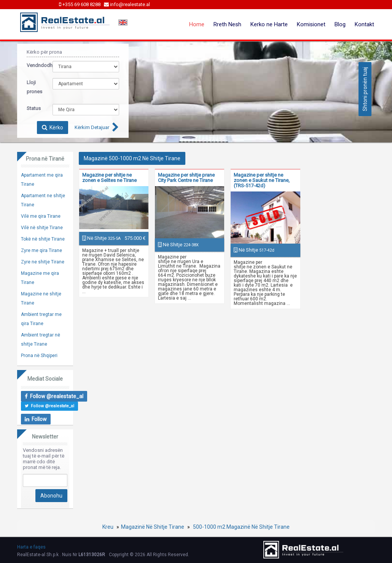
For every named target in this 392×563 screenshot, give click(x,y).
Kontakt (364, 24)
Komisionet (311, 24)
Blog (340, 24)
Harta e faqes (31, 547)
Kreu (108, 527)
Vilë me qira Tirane (41, 216)
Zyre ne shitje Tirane (43, 262)
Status (34, 108)
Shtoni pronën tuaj (365, 89)
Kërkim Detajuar (92, 127)
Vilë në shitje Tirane (42, 228)
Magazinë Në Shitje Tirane (153, 527)
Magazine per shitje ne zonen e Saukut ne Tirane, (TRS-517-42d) (262, 180)
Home (197, 24)
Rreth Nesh (227, 24)
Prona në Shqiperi (39, 356)
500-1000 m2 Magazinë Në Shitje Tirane (241, 527)
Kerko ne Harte (269, 24)
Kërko (53, 128)
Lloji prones (34, 87)
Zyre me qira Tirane (41, 250)
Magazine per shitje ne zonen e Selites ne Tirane (109, 178)
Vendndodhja (34, 65)
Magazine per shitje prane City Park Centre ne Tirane (186, 178)
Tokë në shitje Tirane (43, 239)
